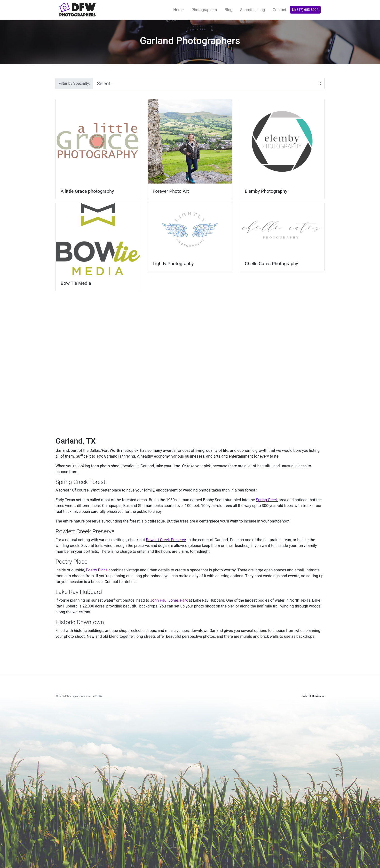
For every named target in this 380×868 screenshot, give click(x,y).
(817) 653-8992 (305, 10)
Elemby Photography (266, 191)
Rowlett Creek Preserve (166, 540)
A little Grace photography (87, 191)
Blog (229, 10)
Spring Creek (267, 500)
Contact (279, 10)
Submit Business (313, 696)
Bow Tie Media (76, 283)
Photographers (204, 10)
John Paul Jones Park (169, 600)
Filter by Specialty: (74, 83)
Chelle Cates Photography (271, 264)
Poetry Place (97, 570)
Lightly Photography (173, 264)
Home (178, 10)
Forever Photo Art (171, 191)
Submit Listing (253, 10)
